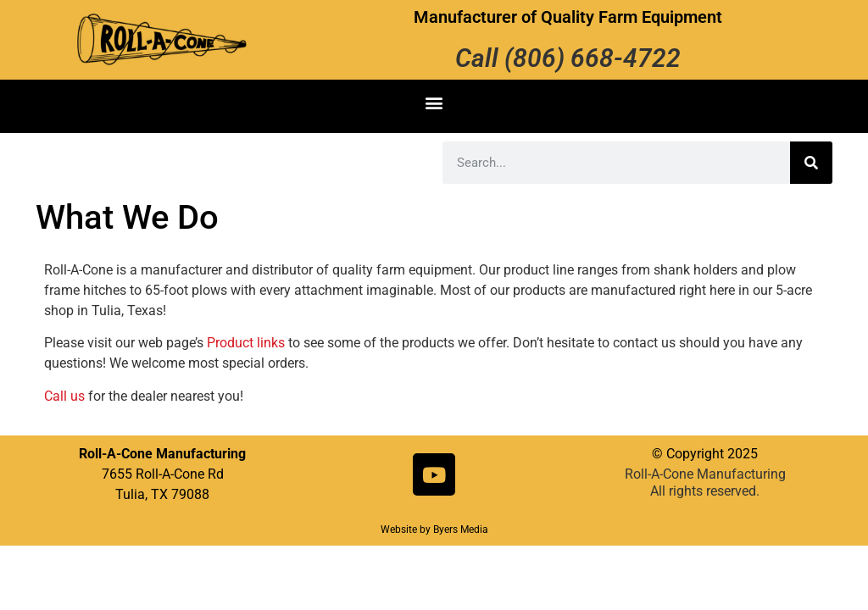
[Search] (811, 163)
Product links (246, 343)
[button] (434, 102)
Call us (64, 396)
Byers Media (461, 530)
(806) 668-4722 (593, 58)
